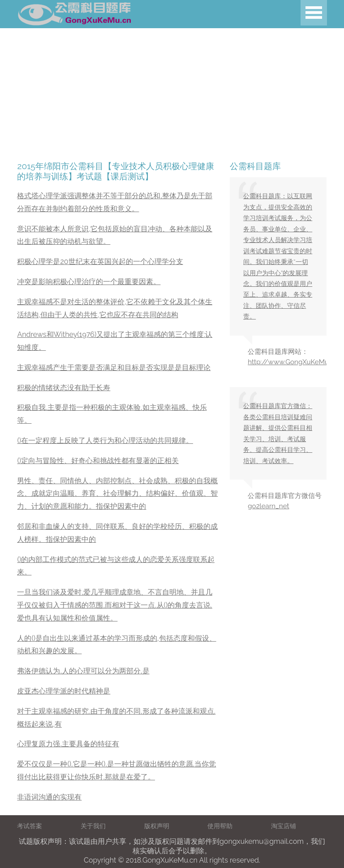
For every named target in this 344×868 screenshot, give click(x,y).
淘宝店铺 (284, 826)
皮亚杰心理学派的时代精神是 (64, 691)
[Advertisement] (172, 91)
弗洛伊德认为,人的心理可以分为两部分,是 (83, 671)
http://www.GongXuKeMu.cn (293, 362)
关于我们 (93, 826)
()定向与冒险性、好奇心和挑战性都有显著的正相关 (98, 461)
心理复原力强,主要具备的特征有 (68, 744)
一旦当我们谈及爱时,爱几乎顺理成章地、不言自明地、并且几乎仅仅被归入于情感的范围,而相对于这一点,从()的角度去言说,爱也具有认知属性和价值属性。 (115, 605)
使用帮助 (220, 826)
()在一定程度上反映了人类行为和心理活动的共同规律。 (105, 440)
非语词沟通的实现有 (49, 797)
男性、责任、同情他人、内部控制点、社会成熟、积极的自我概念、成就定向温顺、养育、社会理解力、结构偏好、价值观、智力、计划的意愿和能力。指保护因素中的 (117, 494)
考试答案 (30, 826)
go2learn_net (268, 506)
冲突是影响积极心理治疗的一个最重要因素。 (89, 282)
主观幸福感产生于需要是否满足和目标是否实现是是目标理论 (114, 368)
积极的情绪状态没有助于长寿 (64, 388)
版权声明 (157, 826)
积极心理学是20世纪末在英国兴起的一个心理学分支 (100, 262)
